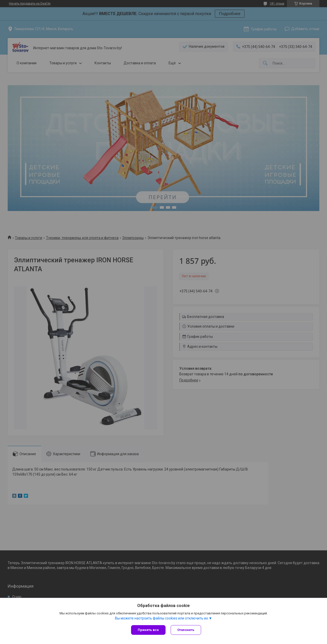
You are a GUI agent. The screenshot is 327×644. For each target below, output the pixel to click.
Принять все (148, 630)
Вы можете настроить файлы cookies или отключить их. (162, 618)
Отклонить (186, 630)
